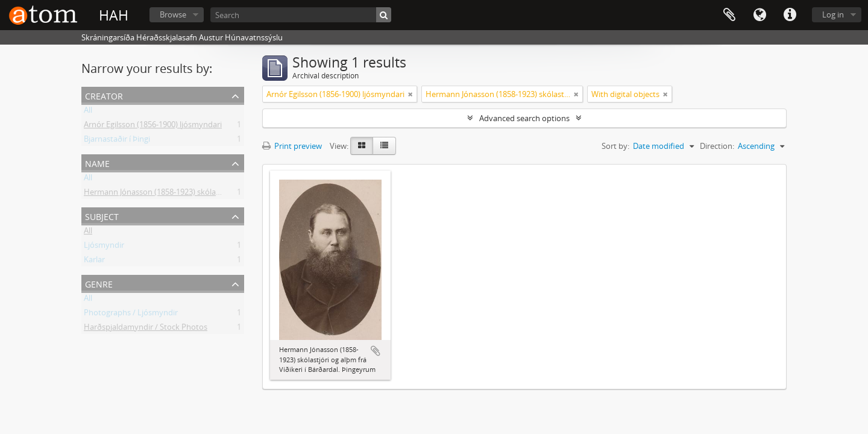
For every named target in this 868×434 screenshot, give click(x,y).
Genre (99, 283)
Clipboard (729, 15)
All (88, 112)
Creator (104, 95)
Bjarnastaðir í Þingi (117, 141)
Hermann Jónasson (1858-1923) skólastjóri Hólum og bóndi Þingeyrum (209, 194)
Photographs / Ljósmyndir (131, 315)
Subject (102, 215)
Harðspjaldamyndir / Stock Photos (146, 329)
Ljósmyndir (104, 247)
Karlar (94, 262)
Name (97, 162)
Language (759, 15)
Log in (833, 14)
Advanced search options (524, 118)
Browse (173, 14)
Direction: (717, 146)
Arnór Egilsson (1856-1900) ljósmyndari (153, 127)
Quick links (790, 15)
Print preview (292, 146)
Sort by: (615, 146)
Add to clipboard (376, 351)
